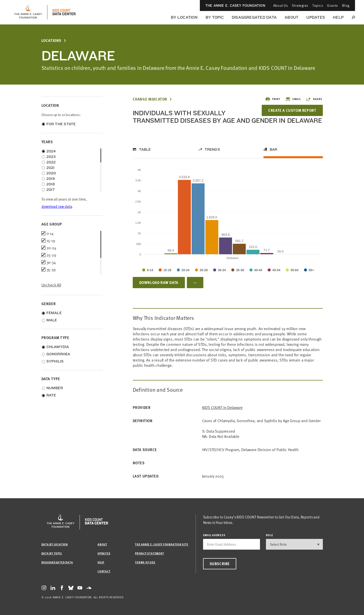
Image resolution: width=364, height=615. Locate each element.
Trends (212, 149)
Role (270, 535)
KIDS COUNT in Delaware (222, 408)
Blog (346, 5)
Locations (51, 41)
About (292, 17)
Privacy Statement (149, 553)
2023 (51, 157)
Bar (274, 149)
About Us (281, 5)
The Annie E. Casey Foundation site (162, 544)
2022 (51, 162)
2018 (51, 184)
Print (273, 99)
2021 (51, 168)
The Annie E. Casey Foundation (235, 5)
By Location (184, 17)
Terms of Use (145, 562)
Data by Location (55, 544)
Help (338, 17)
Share (314, 99)
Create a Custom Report (292, 110)
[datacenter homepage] (64, 12)
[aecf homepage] (28, 12)
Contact (104, 571)
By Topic (215, 17)
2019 (51, 179)
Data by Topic (52, 553)
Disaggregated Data (254, 17)
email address (214, 535)
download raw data (57, 206)
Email (293, 99)
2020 (51, 173)
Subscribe (220, 564)
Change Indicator (150, 99)
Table (145, 149)
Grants (332, 5)
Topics (318, 5)
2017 (51, 190)
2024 (51, 151)
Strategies (300, 5)
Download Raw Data (159, 282)
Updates (316, 17)
